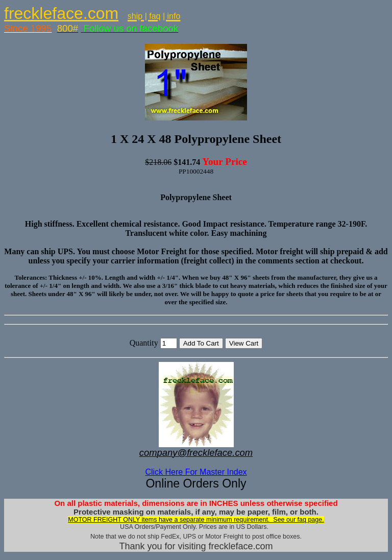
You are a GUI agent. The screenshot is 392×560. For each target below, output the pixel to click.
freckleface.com (61, 13)
